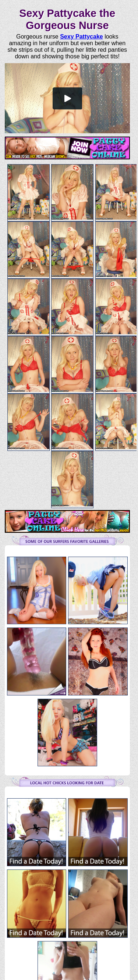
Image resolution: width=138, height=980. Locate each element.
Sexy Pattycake (82, 37)
